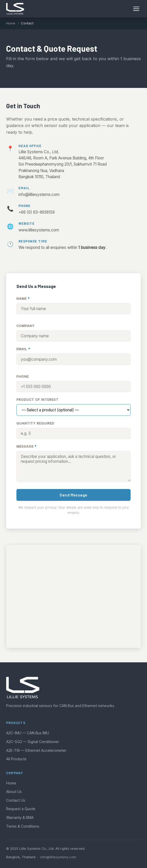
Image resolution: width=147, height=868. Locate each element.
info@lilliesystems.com (39, 195)
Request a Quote (21, 809)
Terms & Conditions (23, 826)
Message (27, 446)
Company (26, 326)
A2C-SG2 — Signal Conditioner (33, 742)
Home (11, 23)
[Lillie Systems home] (15, 9)
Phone (23, 377)
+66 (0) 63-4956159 (37, 212)
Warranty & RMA (20, 817)
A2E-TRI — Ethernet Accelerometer (36, 750)
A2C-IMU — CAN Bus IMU (28, 733)
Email (23, 349)
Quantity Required (35, 423)
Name (23, 299)
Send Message (73, 495)
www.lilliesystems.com (39, 230)
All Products (16, 759)
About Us (14, 792)
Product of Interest (37, 400)
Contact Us (16, 800)
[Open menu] (136, 9)
